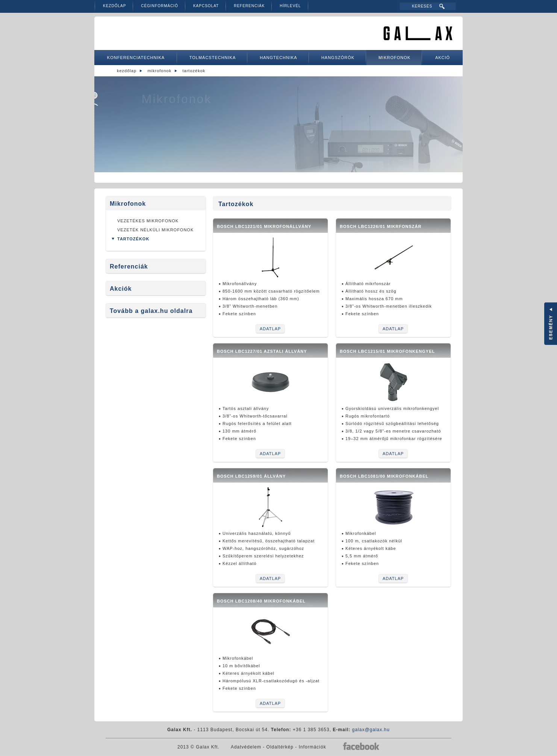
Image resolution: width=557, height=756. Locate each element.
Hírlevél (290, 6)
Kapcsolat (206, 6)
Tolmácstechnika (213, 58)
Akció (443, 58)
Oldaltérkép (280, 747)
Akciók (121, 289)
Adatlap (270, 329)
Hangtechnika (278, 58)
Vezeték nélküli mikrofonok (155, 230)
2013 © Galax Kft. (198, 747)
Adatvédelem (246, 747)
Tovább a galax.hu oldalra (151, 311)
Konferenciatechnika (136, 58)
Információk (313, 747)
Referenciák (249, 6)
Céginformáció (160, 6)
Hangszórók (338, 58)
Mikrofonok (394, 58)
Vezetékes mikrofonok (148, 221)
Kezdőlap (114, 6)
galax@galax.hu (371, 730)
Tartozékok (194, 71)
